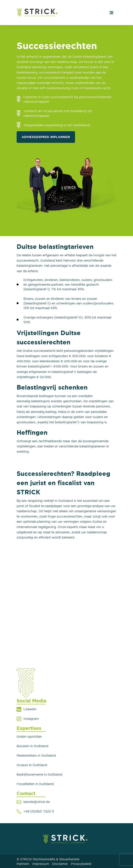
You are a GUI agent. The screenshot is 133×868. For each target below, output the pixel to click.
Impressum (41, 864)
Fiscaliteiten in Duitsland (35, 784)
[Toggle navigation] (111, 13)
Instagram (31, 719)
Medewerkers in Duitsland (36, 755)
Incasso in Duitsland (32, 765)
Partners (23, 864)
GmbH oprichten (29, 737)
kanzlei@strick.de (37, 802)
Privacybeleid (81, 864)
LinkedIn (30, 709)
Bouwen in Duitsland (32, 746)
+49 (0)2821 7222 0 (39, 811)
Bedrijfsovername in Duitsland (39, 774)
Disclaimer (60, 864)
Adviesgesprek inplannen (46, 137)
